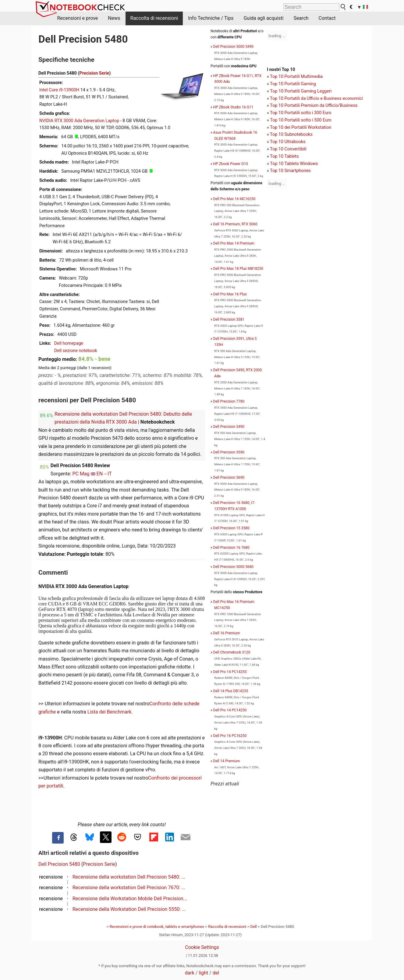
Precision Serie (94, 73)
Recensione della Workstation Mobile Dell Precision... (130, 899)
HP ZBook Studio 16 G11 (233, 107)
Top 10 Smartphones (290, 171)
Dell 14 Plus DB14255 (231, 691)
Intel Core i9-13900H (59, 90)
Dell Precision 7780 (229, 401)
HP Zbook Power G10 (231, 164)
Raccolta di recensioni (154, 18)
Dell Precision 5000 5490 (234, 47)
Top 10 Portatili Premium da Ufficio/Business (314, 106)
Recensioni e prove (78, 18)
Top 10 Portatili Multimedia (296, 77)
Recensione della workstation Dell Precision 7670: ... (129, 888)
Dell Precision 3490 (229, 427)
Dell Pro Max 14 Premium (234, 243)
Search (301, 18)
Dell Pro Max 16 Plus (230, 294)
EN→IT (104, 474)
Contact (327, 18)
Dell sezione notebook (76, 351)
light (204, 973)
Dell (254, 927)
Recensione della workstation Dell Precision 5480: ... (129, 877)
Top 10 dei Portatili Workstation (301, 127)
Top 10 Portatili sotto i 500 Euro (301, 120)
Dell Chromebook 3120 (232, 652)
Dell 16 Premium (227, 633)
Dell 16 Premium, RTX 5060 (235, 224)
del (216, 973)
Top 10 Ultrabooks (288, 142)
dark (190, 973)
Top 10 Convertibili (288, 149)
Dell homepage (69, 343)
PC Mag (81, 474)
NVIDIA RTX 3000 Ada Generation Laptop (79, 121)
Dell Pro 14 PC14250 (230, 710)
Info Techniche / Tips (211, 18)
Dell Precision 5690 (229, 478)
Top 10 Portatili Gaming (293, 84)
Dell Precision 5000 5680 (234, 567)
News (114, 18)
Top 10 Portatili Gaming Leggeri (301, 91)
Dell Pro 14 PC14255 (230, 672)
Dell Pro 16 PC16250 (230, 736)
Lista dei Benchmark (110, 712)
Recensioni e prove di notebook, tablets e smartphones (157, 927)
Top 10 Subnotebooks (291, 134)
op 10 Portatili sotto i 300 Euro (302, 113)
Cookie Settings (202, 947)
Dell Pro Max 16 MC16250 (234, 199)
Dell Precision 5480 (59, 864)
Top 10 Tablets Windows (294, 164)
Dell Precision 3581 (229, 319)
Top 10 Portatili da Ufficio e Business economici (316, 99)
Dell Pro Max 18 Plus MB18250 (238, 269)
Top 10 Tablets (284, 156)
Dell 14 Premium (227, 761)
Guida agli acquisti (263, 18)
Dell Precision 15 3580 (231, 528)
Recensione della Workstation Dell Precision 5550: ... (129, 909)
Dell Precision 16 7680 (231, 548)
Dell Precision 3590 (229, 452)
